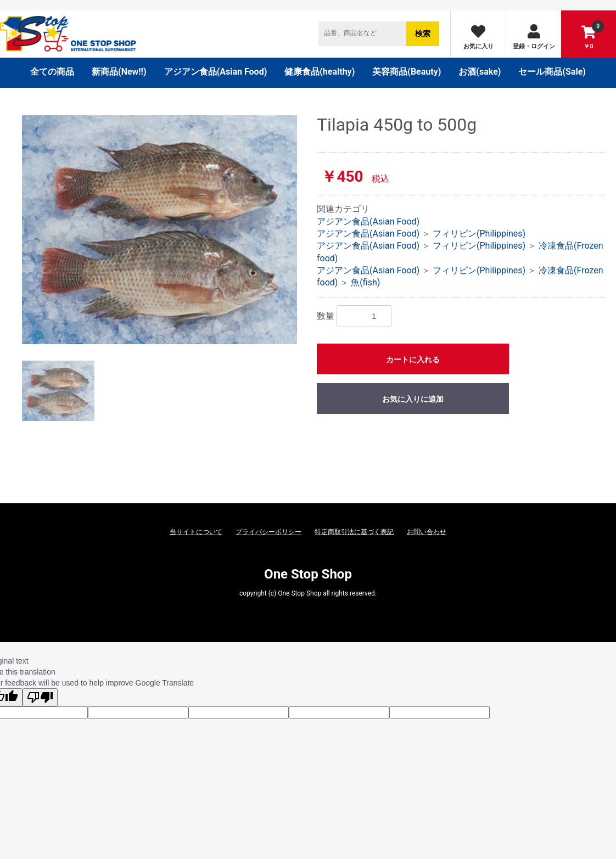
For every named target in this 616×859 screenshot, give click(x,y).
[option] (159, 230)
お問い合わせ (427, 532)
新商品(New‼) (119, 72)
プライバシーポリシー (268, 532)
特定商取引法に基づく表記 (354, 532)
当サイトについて (196, 532)
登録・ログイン (534, 37)
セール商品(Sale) (552, 72)
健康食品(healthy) (320, 72)
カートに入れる (413, 360)
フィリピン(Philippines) (479, 234)
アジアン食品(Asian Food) (216, 72)
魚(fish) (365, 282)
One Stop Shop (308, 574)
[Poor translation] (40, 697)
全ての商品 (52, 72)
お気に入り (478, 37)
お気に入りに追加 (413, 399)
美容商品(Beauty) (407, 72)
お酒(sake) (480, 72)
